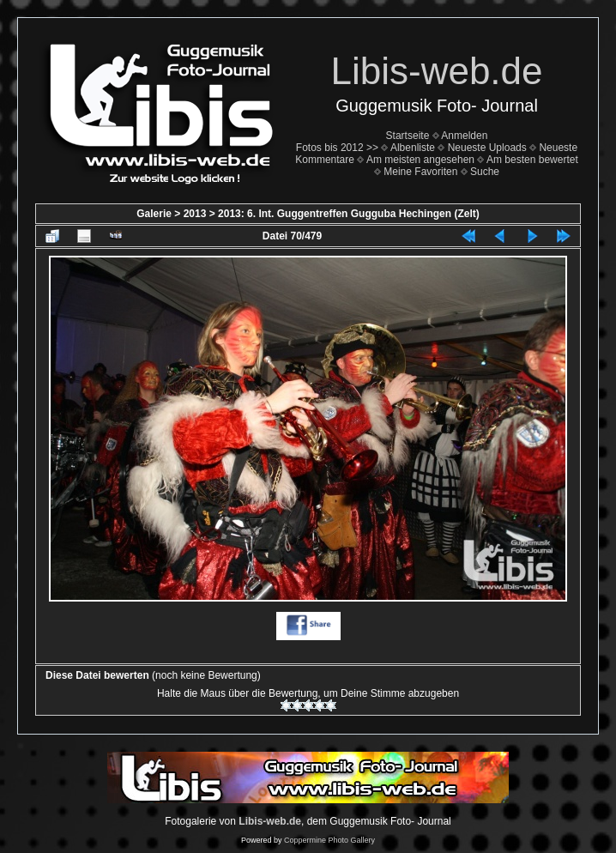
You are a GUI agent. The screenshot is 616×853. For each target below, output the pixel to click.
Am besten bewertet (532, 160)
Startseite (408, 136)
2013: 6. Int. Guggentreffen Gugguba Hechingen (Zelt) (349, 214)
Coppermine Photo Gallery (329, 840)
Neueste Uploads (487, 148)
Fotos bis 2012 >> (337, 148)
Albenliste (413, 148)
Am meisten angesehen (420, 160)
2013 (195, 214)
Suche (485, 172)
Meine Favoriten (420, 172)
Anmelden (464, 136)
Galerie (154, 214)
